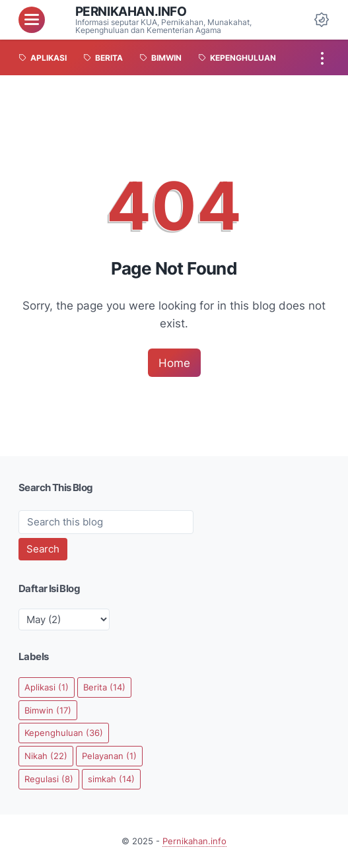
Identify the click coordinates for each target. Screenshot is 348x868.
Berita (104, 687)
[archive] (64, 619)
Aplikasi (47, 687)
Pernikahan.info (131, 11)
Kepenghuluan (64, 733)
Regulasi (49, 779)
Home (174, 363)
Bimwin (48, 710)
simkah (111, 779)
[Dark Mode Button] (322, 20)
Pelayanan (109, 756)
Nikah (46, 756)
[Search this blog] (106, 522)
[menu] (32, 20)
